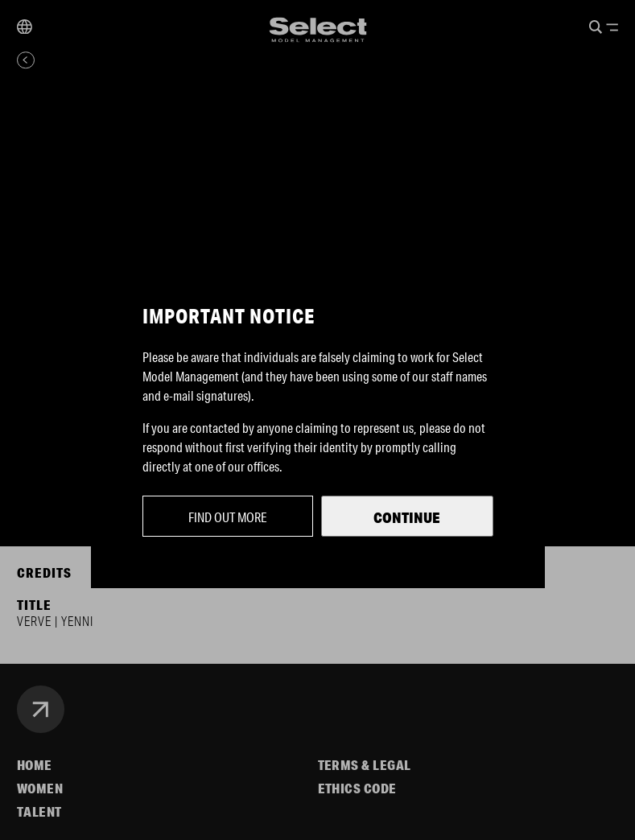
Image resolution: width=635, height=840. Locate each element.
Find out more (228, 517)
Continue (407, 517)
